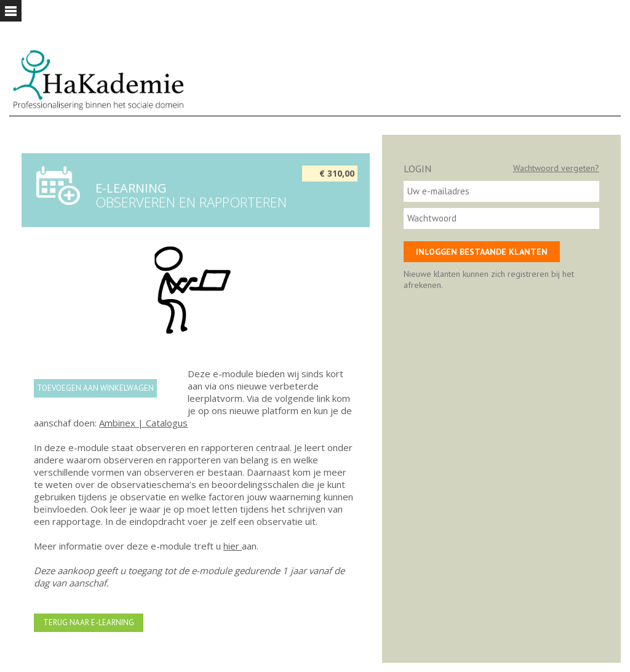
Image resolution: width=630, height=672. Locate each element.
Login (417, 169)
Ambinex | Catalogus (143, 423)
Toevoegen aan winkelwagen (95, 388)
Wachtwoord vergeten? (556, 168)
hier (233, 546)
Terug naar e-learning (89, 622)
